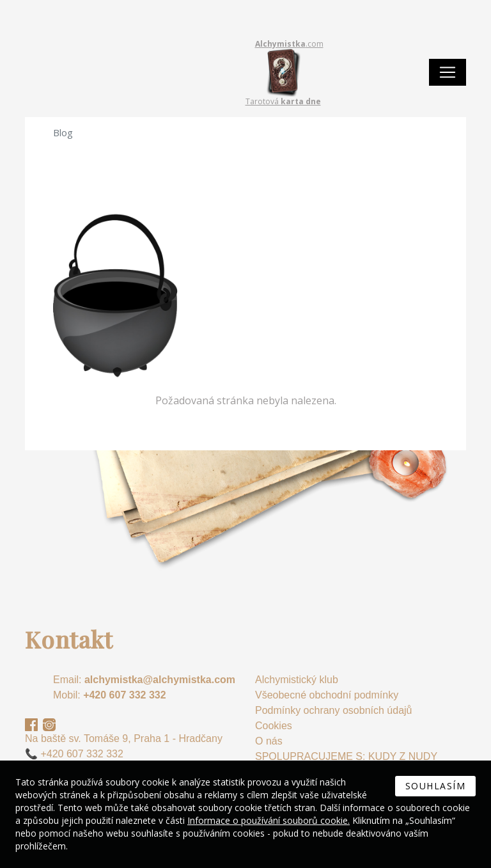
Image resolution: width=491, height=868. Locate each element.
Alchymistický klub (297, 680)
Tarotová (283, 101)
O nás (269, 741)
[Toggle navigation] (448, 72)
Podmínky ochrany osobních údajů (333, 710)
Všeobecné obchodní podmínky (327, 695)
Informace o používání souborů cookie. (269, 820)
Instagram (49, 725)
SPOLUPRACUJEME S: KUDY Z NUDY (346, 756)
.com (289, 44)
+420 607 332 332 (124, 695)
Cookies (274, 726)
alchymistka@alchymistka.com (160, 680)
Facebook (31, 725)
